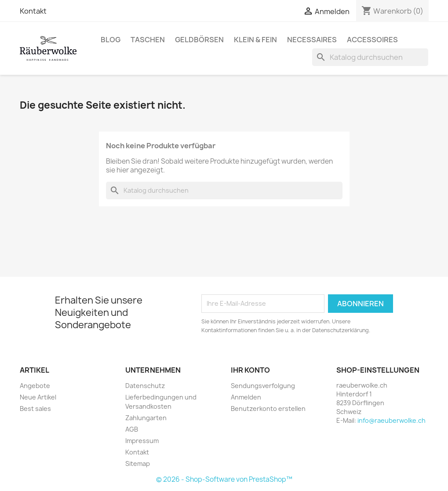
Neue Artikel (38, 397)
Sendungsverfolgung (263, 386)
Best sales (35, 409)
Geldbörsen (199, 40)
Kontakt (33, 11)
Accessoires (372, 40)
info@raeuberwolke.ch (392, 420)
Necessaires (312, 40)
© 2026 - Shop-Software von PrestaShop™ (224, 479)
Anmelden (246, 397)
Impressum (142, 441)
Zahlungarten (146, 418)
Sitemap (138, 464)
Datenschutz (145, 386)
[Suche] (370, 57)
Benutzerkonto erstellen (268, 409)
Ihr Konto (250, 370)
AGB (132, 429)
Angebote (35, 386)
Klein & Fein (255, 40)
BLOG (111, 40)
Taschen (148, 40)
